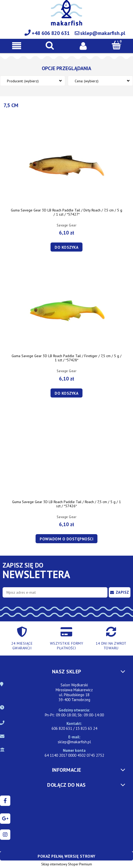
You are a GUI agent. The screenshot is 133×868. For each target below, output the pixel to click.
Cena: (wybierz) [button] (87, 81)
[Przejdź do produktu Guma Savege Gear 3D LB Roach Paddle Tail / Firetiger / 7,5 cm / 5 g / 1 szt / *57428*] (66, 312)
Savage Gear (67, 225)
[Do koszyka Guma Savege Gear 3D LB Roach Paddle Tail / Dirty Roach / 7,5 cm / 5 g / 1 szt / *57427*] (66, 247)
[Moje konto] (83, 46)
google (5, 819)
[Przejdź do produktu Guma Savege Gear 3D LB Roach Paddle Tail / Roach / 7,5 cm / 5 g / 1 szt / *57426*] (66, 458)
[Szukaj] (50, 45)
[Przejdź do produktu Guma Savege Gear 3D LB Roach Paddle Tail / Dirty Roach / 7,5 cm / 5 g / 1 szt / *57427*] (66, 166)
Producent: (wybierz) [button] (23, 81)
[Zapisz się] (120, 592)
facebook (5, 801)
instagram (5, 835)
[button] (17, 46)
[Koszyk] (116, 45)
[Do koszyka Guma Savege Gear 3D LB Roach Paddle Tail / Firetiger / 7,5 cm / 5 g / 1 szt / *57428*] (66, 393)
